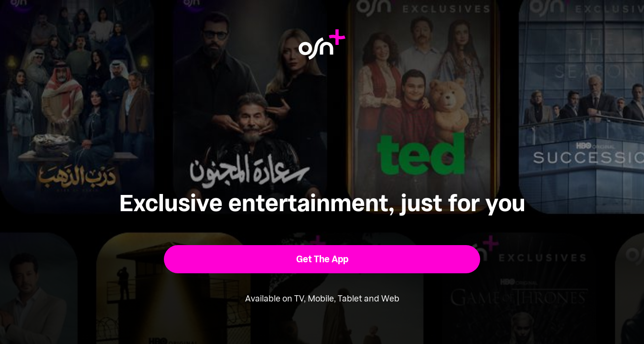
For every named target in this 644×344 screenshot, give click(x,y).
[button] (322, 259)
